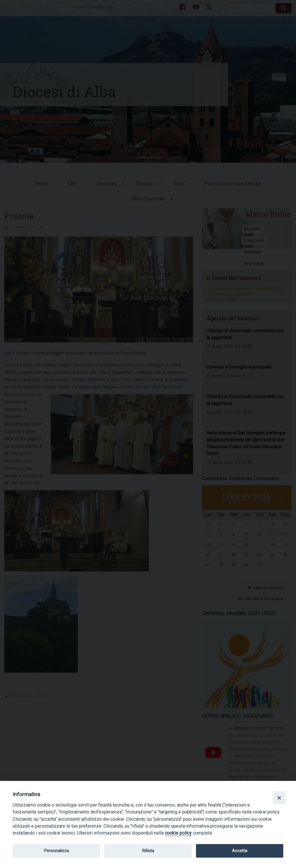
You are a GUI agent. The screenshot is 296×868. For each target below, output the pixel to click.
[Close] (279, 798)
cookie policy (178, 833)
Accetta (240, 851)
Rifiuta (148, 851)
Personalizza (57, 851)
